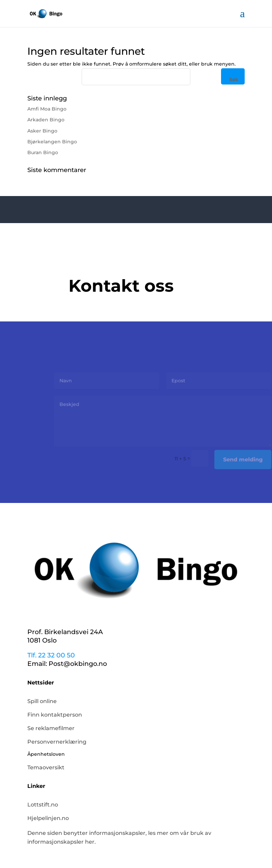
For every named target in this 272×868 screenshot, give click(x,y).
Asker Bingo (42, 131)
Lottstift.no (43, 805)
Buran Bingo (43, 152)
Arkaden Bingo (46, 120)
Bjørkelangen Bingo (52, 142)
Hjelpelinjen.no (48, 818)
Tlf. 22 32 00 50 (51, 655)
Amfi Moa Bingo (47, 109)
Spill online (42, 701)
